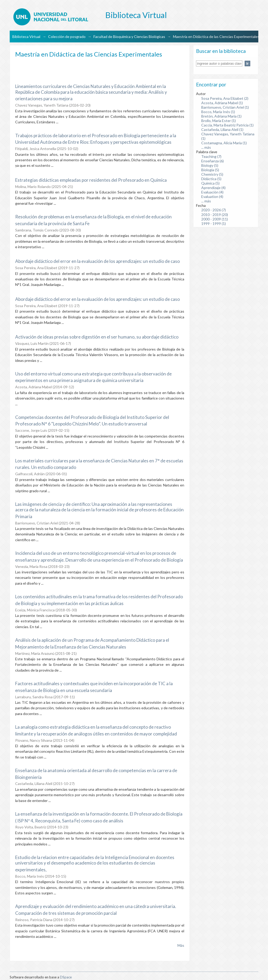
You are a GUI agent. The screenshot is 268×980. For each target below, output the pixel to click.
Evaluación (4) (212, 192)
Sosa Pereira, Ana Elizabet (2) (225, 98)
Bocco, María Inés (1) (218, 112)
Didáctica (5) (211, 179)
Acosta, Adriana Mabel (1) (222, 103)
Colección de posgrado (67, 37)
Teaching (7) (211, 156)
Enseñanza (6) (213, 161)
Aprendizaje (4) (213, 188)
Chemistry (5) (212, 174)
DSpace (66, 977)
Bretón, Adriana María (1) (221, 116)
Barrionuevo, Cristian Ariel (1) (225, 107)
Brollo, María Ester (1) (219, 121)
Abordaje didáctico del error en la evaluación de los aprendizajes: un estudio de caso (97, 261)
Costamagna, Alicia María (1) (224, 143)
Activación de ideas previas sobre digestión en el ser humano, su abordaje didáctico (97, 337)
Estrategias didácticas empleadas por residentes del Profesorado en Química (91, 180)
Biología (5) (210, 170)
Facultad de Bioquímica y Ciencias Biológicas (129, 37)
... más (206, 147)
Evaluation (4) (212, 196)
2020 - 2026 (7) (214, 210)
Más (181, 945)
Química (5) (210, 183)
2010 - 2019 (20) (215, 215)
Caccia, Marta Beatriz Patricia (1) (227, 125)
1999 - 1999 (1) (214, 223)
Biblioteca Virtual (26, 37)
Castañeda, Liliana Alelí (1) (222, 129)
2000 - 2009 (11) (215, 219)
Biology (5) (210, 165)
